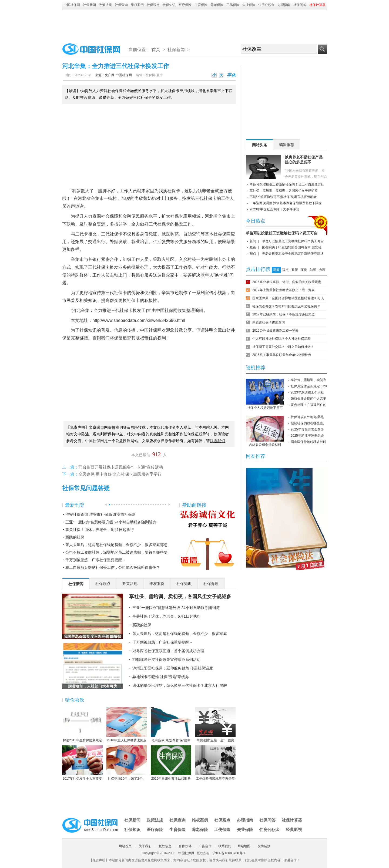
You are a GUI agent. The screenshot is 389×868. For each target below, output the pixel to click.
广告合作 (205, 846)
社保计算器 (292, 820)
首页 (156, 50)
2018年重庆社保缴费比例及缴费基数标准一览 (127, 725)
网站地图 (244, 846)
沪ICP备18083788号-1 (229, 853)
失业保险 (249, 5)
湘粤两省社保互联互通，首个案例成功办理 (168, 651)
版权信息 (165, 846)
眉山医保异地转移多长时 (308, 442)
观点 (253, 254)
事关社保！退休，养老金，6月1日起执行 (100, 530)
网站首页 (125, 846)
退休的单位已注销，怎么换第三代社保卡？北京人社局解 (180, 685)
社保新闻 (89, 5)
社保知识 (169, 5)
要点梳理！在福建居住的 (308, 405)
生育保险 (201, 5)
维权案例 (137, 5)
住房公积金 (266, 5)
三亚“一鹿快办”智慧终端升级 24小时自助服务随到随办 (111, 522)
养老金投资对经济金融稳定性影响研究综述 (293, 254)
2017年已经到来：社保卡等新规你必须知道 (284, 314)
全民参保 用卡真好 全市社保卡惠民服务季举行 (120, 474)
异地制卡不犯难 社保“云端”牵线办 (161, 677)
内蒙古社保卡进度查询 (269, 322)
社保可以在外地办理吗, (307, 417)
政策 (253, 247)
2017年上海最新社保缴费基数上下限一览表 (284, 290)
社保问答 (300, 5)
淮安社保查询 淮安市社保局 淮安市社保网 (100, 514)
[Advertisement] (194, 25)
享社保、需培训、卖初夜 (308, 380)
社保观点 (153, 5)
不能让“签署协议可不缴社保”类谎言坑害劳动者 (283, 197)
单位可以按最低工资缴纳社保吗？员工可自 (282, 233)
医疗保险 (185, 5)
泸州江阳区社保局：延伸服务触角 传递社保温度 (173, 668)
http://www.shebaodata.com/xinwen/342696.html (139, 320)
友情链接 (264, 846)
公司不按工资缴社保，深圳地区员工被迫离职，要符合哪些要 (116, 552)
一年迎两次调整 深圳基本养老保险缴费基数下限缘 (286, 203)
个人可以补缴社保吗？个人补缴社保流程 (281, 339)
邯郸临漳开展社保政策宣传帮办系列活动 (166, 660)
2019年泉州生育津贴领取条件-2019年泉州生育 (171, 763)
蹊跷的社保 (75, 537)
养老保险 (217, 5)
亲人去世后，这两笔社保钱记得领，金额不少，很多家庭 (180, 634)
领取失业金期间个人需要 (308, 399)
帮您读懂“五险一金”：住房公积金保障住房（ (215, 725)
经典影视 (294, 830)
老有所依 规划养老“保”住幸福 (171, 725)
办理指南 (284, 5)
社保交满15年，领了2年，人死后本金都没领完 (127, 763)
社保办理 (211, 584)
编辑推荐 (287, 145)
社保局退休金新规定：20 (309, 386)
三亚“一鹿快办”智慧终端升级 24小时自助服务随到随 (176, 608)
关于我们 (145, 846)
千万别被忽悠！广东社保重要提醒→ (96, 560)
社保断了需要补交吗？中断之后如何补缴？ (283, 347)
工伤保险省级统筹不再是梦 (215, 763)
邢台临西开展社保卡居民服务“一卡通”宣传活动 (121, 467)
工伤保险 (233, 5)
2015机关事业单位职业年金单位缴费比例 (282, 355)
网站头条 (260, 145)
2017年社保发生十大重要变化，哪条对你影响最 (82, 763)
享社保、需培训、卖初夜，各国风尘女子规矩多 (180, 597)
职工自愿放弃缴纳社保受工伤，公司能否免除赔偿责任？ (113, 567)
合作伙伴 (185, 846)
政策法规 (105, 5)
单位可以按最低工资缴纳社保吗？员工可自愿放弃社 (287, 184)
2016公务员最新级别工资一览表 (275, 331)
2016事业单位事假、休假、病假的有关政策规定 (287, 282)
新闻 (253, 241)
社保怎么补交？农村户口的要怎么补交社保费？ (286, 306)
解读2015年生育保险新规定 (82, 725)
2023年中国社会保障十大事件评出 (274, 209)
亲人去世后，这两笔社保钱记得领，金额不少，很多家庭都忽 (116, 545)
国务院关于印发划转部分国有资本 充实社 (292, 247)
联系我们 (225, 846)
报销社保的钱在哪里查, (307, 423)
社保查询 (121, 5)
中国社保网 (72, 5)
